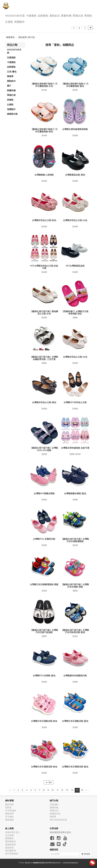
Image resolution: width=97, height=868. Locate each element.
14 (72, 790)
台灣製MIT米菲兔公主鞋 (75, 402)
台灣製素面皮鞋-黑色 (75, 175)
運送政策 (9, 848)
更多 (49, 782)
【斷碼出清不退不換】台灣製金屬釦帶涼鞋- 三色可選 (44, 358)
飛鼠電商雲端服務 (70, 863)
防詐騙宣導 (11, 851)
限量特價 (66, 15)
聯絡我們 (9, 814)
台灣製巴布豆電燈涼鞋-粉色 (44, 767)
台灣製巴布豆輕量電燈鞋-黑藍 (44, 584)
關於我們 (9, 804)
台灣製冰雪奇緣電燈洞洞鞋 (75, 129)
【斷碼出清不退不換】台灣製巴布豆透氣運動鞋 (75, 540)
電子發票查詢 (12, 854)
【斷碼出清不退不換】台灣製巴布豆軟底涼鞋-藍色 (75, 631)
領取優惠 (86, 854)
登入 (18, 832)
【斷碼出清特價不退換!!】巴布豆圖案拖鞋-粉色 (44, 130)
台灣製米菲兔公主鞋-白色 (75, 220)
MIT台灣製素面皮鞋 (75, 266)
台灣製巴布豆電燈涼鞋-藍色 (75, 767)
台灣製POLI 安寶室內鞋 (44, 539)
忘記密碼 (9, 835)
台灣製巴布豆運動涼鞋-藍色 (75, 721)
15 (77, 790)
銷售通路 (9, 820)
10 (53, 790)
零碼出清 (78, 15)
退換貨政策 (11, 844)
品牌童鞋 (43, 15)
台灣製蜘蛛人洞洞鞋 (44, 175)
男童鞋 (88, 15)
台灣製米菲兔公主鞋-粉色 (44, 220)
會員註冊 (9, 832)
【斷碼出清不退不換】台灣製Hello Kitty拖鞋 (44, 449)
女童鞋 (9, 22)
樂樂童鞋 (10, 37)
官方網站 (9, 817)
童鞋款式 (55, 15)
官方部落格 (11, 810)
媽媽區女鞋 (12, 114)
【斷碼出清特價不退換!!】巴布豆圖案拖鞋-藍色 (75, 85)
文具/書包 (12, 72)
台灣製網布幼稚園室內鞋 (75, 675)
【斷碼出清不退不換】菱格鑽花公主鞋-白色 (44, 313)
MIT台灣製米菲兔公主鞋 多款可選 (44, 267)
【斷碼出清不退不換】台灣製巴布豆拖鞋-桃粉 (75, 586)
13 (67, 790)
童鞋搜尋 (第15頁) (27, 37)
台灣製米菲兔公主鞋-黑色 (44, 402)
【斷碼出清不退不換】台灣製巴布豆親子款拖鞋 (44, 631)
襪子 (9, 86)
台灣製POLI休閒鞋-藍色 (44, 675)
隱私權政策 (11, 841)
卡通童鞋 (31, 15)
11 (58, 790)
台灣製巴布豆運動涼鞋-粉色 (44, 721)
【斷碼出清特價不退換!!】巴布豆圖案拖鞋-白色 (44, 85)
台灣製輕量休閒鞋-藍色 (75, 493)
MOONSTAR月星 (15, 15)
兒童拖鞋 (11, 57)
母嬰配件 (19, 22)
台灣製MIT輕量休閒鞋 (44, 493)
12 (62, 790)
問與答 (8, 808)
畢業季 (10, 76)
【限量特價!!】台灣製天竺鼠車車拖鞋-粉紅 (75, 313)
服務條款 (9, 838)
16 (82, 790)
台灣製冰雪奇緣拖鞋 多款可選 (75, 448)
